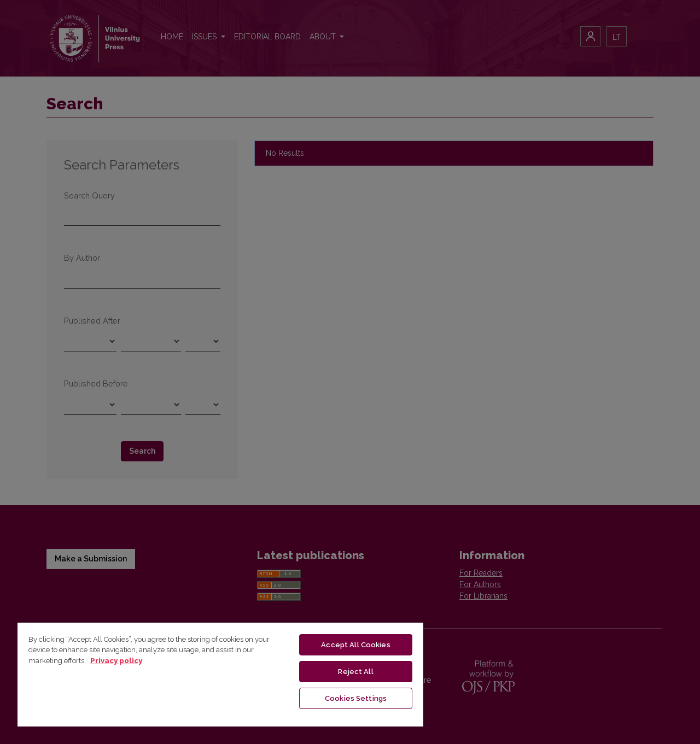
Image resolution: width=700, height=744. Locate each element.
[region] (220, 674)
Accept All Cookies (355, 645)
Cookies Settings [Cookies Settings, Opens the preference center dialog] (356, 698)
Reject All (355, 672)
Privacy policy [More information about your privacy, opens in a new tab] (116, 661)
